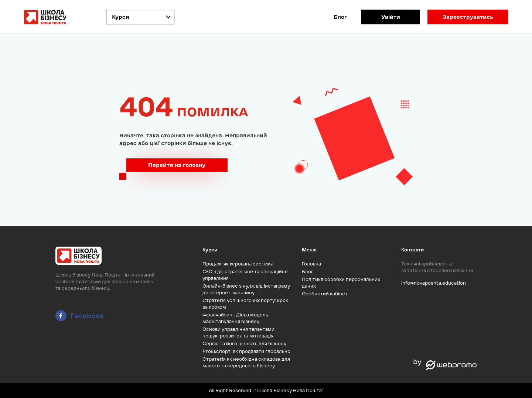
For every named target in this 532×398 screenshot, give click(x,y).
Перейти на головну (177, 165)
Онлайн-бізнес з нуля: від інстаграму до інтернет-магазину (246, 289)
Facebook (80, 316)
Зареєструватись (468, 17)
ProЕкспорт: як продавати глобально (246, 351)
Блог (340, 17)
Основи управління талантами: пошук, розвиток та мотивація (239, 332)
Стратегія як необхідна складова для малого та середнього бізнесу (246, 362)
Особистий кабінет (325, 294)
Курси (121, 17)
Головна (311, 264)
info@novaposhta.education (434, 283)
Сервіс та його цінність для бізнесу (244, 344)
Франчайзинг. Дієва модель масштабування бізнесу (235, 318)
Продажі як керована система (238, 264)
